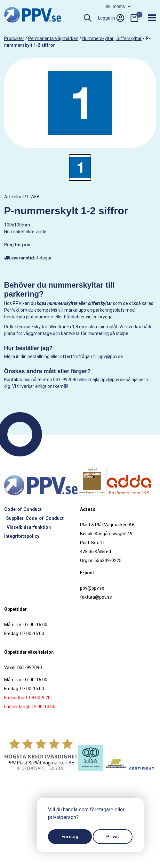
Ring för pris (17, 245)
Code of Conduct (23, 509)
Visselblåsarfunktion (29, 527)
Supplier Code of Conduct (35, 518)
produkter (14, 38)
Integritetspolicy (22, 536)
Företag (70, 837)
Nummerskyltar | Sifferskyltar (112, 38)
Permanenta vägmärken (53, 38)
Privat (113, 837)
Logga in (111, 18)
